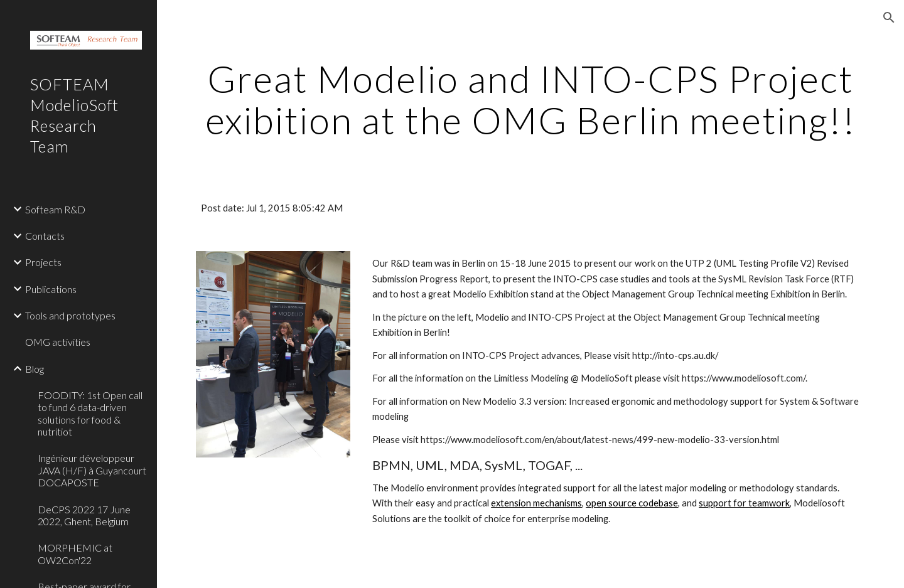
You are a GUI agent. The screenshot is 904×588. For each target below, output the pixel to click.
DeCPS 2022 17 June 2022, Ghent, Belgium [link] (84, 515)
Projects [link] (43, 262)
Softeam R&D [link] (55, 209)
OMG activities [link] (58, 342)
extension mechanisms (536, 503)
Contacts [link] (45, 236)
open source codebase (632, 503)
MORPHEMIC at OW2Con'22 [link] (75, 553)
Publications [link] (51, 289)
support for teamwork (744, 503)
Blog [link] (35, 369)
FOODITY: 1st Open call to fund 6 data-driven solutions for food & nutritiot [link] (90, 413)
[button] (889, 18)
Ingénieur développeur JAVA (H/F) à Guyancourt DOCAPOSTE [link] (92, 470)
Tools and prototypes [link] (70, 315)
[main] (531, 99)
